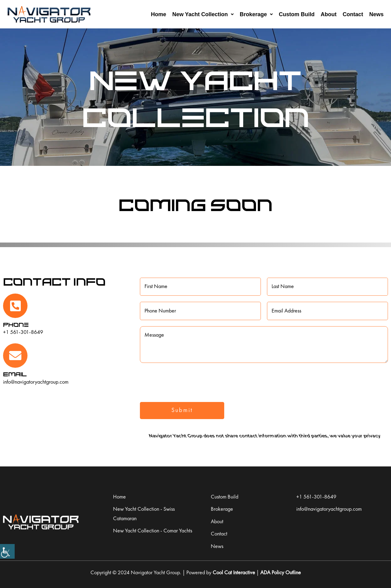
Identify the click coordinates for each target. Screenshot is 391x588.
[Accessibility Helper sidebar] (7, 551)
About (329, 14)
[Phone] (15, 306)
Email (15, 374)
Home (159, 14)
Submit (182, 411)
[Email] (15, 356)
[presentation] (186, 381)
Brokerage (256, 14)
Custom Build (297, 14)
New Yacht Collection (203, 14)
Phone (16, 325)
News (376, 14)
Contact (353, 14)
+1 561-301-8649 (23, 332)
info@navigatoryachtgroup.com (36, 382)
